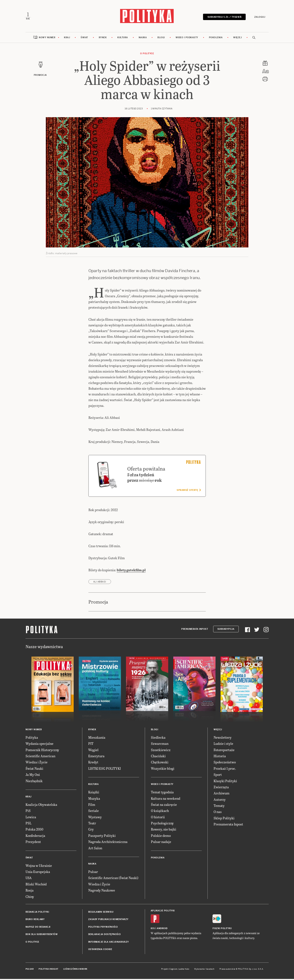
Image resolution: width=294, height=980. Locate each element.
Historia (220, 757)
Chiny (30, 898)
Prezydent (33, 843)
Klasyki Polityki (225, 782)
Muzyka (94, 799)
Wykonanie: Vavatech (204, 970)
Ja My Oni (33, 776)
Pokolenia (216, 39)
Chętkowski (160, 763)
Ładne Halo (184, 970)
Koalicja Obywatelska (41, 806)
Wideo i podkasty (187, 39)
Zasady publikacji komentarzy (108, 921)
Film (92, 806)
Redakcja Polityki (37, 913)
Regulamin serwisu (101, 913)
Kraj (67, 39)
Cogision (173, 970)
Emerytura (96, 757)
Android (162, 930)
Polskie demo (161, 837)
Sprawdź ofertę (189, 491)
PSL (28, 824)
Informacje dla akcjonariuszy (109, 943)
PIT (91, 745)
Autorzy (220, 800)
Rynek (103, 39)
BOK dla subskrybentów (42, 936)
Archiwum (222, 794)
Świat (84, 39)
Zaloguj (259, 17)
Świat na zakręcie (164, 806)
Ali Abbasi (100, 583)
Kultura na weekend (166, 799)
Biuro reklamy (35, 921)
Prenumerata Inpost (195, 630)
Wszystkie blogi (163, 769)
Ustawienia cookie (100, 950)
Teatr (92, 824)
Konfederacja (35, 837)
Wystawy (95, 818)
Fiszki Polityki (222, 930)
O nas (218, 813)
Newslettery (223, 738)
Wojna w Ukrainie (39, 867)
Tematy (219, 807)
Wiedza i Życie (37, 763)
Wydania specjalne (39, 745)
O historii (158, 818)
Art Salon (95, 849)
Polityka (32, 738)
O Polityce (147, 55)
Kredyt (93, 763)
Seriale (93, 812)
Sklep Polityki (224, 819)
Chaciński (158, 757)
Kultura (123, 39)
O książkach (160, 812)
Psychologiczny (162, 824)
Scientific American (40, 757)
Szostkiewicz (161, 751)
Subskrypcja (226, 630)
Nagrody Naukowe (102, 891)
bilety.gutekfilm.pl (131, 571)
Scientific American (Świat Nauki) (113, 879)
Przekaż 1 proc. (225, 769)
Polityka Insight (48, 970)
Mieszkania (97, 738)
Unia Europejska (38, 873)
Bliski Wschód (36, 885)
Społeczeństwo (225, 763)
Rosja (30, 891)
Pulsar (93, 873)
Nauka (143, 39)
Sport (218, 776)
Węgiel (93, 751)
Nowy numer (47, 39)
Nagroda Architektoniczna (108, 843)
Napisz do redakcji (38, 928)
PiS (28, 812)
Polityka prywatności (103, 928)
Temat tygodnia (162, 793)
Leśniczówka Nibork (75, 970)
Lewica (31, 818)
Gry (91, 830)
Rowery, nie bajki (164, 830)
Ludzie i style (223, 745)
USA (29, 879)
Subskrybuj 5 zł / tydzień (224, 17)
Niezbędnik (34, 782)
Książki (94, 793)
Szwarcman (160, 745)
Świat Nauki (34, 769)
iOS (153, 930)
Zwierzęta (221, 788)
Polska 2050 (34, 830)
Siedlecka (158, 738)
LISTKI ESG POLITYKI (104, 769)
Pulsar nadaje (161, 843)
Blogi (161, 39)
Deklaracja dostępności (104, 936)
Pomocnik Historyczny (42, 751)
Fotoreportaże (224, 751)
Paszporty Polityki (102, 837)
